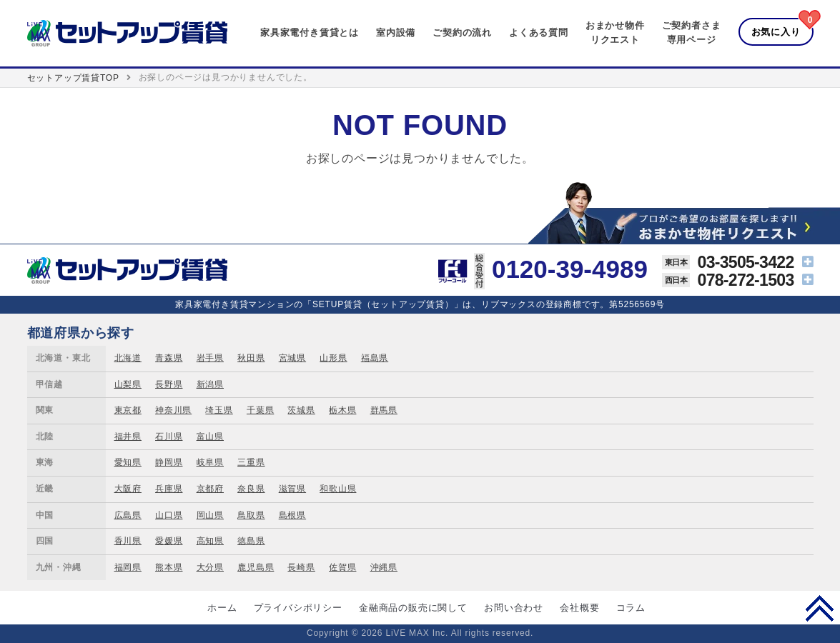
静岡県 (169, 462)
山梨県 (128, 384)
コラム (631, 608)
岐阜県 (210, 462)
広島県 (128, 515)
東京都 (128, 410)
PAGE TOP (820, 608)
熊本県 (169, 567)
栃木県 (342, 410)
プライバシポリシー (298, 608)
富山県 (210, 437)
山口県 (169, 515)
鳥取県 (251, 515)
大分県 (210, 567)
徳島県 (251, 541)
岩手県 (210, 358)
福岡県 (128, 567)
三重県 (251, 462)
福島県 (375, 358)
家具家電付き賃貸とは (310, 33)
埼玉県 (219, 410)
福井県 (128, 437)
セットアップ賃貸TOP (73, 78)
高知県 (210, 541)
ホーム (222, 608)
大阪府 (128, 489)
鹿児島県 (256, 567)
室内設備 (396, 33)
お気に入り (776, 32)
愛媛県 (169, 541)
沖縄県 (384, 567)
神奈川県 (173, 410)
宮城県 (292, 358)
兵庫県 (169, 489)
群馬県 (384, 410)
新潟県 (210, 384)
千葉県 (260, 410)
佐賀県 (342, 567)
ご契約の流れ (462, 33)
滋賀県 (292, 489)
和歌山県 (338, 489)
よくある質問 (539, 33)
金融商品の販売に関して (413, 608)
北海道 (128, 358)
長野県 (169, 384)
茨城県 (301, 410)
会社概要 (579, 608)
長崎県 (301, 567)
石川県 (169, 437)
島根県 (292, 515)
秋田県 (251, 358)
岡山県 (210, 515)
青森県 (169, 358)
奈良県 (251, 489)
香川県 (128, 541)
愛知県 (128, 462)
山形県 (333, 358)
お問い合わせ (514, 608)
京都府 (210, 489)
